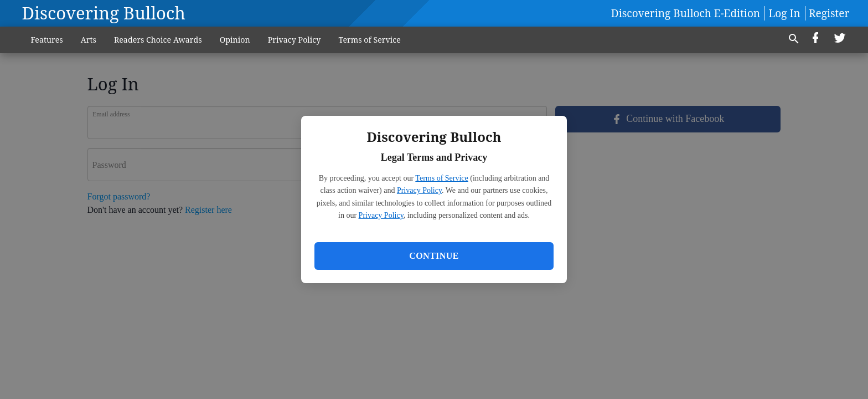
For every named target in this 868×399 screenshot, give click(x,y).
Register (829, 13)
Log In (785, 13)
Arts (89, 40)
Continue (434, 256)
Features (47, 40)
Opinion (235, 40)
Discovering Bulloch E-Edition (686, 13)
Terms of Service (441, 178)
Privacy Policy (419, 190)
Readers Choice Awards (158, 40)
